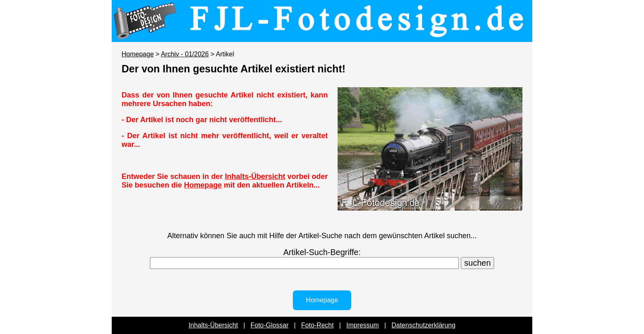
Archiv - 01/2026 (185, 54)
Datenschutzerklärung (423, 325)
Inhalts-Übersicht (255, 176)
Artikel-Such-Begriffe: (322, 252)
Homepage (138, 54)
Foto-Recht (317, 325)
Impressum (362, 325)
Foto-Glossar (269, 325)
